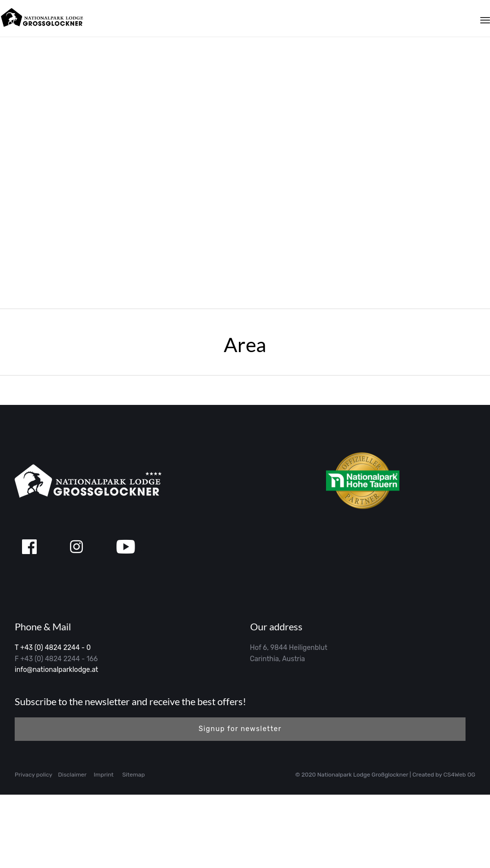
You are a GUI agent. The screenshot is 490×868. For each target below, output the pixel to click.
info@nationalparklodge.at (57, 743)
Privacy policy (34, 848)
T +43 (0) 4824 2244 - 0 (53, 721)
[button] (240, 802)
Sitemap (134, 848)
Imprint (104, 848)
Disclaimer (72, 848)
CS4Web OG (459, 848)
